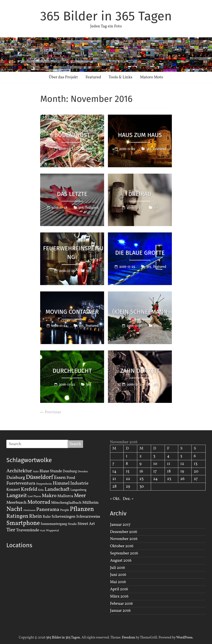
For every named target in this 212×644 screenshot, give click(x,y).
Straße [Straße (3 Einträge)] (72, 524)
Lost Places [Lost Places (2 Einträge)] (34, 496)
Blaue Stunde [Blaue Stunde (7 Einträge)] (51, 471)
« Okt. (115, 499)
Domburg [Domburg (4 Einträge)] (70, 471)
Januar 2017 (120, 525)
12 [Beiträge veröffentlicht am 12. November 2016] (182, 464)
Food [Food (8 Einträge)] (71, 478)
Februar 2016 (121, 604)
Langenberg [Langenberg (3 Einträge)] (78, 490)
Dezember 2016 (124, 532)
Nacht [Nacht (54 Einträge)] (14, 509)
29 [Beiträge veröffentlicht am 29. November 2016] (128, 487)
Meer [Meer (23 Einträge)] (80, 496)
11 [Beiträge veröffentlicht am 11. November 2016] (169, 464)
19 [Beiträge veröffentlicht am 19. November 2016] (182, 471)
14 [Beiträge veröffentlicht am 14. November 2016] (114, 471)
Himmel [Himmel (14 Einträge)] (61, 483)
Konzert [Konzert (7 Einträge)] (13, 490)
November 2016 (124, 539)
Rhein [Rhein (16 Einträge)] (35, 516)
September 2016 (124, 553)
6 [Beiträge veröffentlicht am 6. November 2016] (195, 456)
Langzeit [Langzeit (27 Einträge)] (17, 496)
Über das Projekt (63, 77)
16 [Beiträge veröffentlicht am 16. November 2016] (141, 471)
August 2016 (121, 561)
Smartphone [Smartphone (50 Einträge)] (23, 523)
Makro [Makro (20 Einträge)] (49, 496)
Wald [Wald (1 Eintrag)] (42, 531)
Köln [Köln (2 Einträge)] (41, 490)
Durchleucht (72, 371)
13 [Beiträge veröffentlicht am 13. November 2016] (196, 464)
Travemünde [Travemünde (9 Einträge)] (28, 530)
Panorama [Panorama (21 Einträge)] (48, 510)
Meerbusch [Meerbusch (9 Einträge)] (16, 503)
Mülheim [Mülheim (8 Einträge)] (90, 503)
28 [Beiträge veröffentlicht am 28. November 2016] (114, 487)
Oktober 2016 (122, 546)
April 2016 (119, 589)
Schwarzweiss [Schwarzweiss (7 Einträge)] (88, 517)
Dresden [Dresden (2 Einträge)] (83, 472)
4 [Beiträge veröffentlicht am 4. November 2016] (168, 456)
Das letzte (72, 194)
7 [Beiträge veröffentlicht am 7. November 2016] (113, 464)
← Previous (51, 412)
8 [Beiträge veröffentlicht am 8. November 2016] (127, 464)
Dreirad (140, 194)
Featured (93, 77)
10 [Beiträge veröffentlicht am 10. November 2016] (155, 464)
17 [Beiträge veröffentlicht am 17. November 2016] (155, 471)
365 (89, 149)
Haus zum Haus (140, 135)
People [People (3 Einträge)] (65, 510)
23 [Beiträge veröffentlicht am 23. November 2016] (141, 479)
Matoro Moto (152, 77)
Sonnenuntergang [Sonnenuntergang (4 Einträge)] (54, 524)
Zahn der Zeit (140, 371)
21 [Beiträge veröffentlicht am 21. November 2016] (114, 479)
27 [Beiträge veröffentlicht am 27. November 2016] (196, 479)
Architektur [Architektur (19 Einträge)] (19, 471)
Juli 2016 (118, 568)
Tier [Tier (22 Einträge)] (11, 530)
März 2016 (119, 596)
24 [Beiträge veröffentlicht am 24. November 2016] (155, 479)
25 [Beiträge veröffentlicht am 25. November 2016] (169, 479)
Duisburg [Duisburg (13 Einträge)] (16, 478)
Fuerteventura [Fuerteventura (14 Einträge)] (21, 483)
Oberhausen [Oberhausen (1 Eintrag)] (29, 510)
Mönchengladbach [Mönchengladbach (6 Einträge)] (66, 503)
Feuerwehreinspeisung (73, 253)
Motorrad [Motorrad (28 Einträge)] (39, 502)
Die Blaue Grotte (140, 253)
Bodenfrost (72, 135)
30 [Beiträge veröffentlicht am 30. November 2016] (142, 487)
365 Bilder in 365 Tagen (106, 16)
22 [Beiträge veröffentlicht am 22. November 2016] (128, 479)
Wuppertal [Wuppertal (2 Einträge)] (52, 531)
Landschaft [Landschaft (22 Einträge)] (57, 489)
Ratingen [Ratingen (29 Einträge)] (17, 516)
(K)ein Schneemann (140, 311)
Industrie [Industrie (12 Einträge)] (79, 483)
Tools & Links (120, 77)
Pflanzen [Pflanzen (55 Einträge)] (82, 509)
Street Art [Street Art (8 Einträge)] (86, 524)
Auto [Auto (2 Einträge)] (36, 472)
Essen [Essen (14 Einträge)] (60, 478)
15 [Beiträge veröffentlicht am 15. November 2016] (128, 471)
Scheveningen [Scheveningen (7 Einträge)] (64, 517)
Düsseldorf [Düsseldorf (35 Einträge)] (40, 477)
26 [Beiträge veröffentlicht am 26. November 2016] (182, 479)
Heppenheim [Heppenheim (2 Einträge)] (44, 484)
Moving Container (72, 311)
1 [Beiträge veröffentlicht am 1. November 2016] (126, 456)
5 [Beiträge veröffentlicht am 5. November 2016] (181, 456)
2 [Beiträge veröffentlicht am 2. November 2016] (140, 456)
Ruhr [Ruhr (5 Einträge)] (47, 517)
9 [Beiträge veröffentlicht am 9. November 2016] (140, 464)
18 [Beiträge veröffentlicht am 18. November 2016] (169, 471)
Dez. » (128, 499)
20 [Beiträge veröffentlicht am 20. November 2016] (196, 471)
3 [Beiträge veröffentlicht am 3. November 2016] (154, 456)
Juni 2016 (118, 575)
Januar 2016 (120, 611)
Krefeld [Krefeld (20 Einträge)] (29, 489)
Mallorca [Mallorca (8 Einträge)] (65, 496)
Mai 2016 (118, 582)
